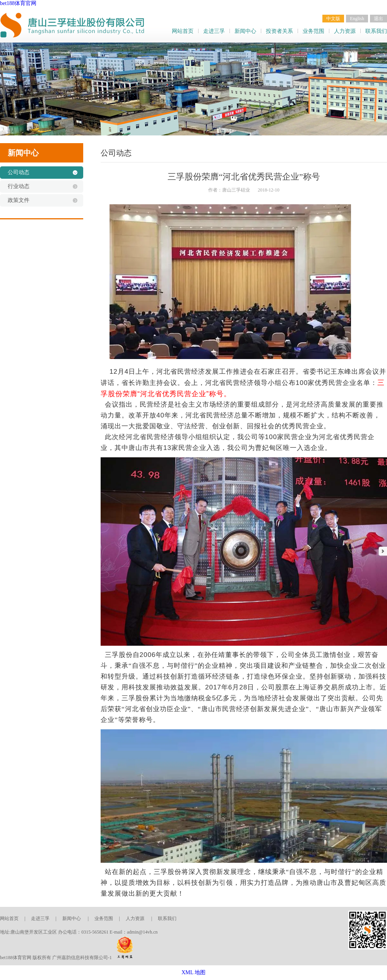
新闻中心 (245, 31)
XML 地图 (193, 972)
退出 (378, 19)
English (357, 19)
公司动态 (19, 172)
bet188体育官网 (18, 3)
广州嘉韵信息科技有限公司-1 (82, 958)
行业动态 (19, 186)
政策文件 (19, 200)
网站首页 (183, 31)
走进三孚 (214, 31)
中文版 (333, 19)
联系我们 (376, 31)
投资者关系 (279, 31)
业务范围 (313, 31)
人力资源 (345, 31)
